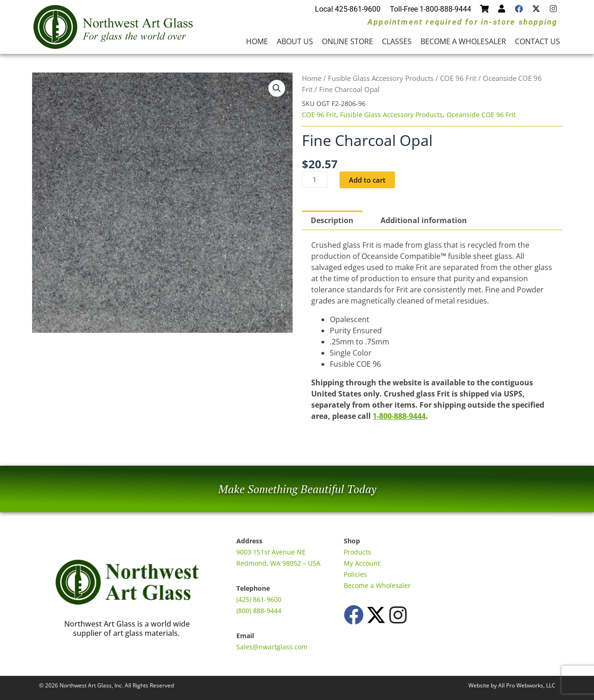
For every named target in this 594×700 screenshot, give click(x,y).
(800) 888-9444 (259, 611)
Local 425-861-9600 (348, 9)
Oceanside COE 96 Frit (481, 115)
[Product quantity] (315, 180)
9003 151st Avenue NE (271, 552)
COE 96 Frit (458, 78)
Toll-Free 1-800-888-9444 (430, 9)
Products (357, 552)
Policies (355, 574)
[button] (277, 88)
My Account (362, 563)
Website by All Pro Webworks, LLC (512, 685)
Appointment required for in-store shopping (462, 22)
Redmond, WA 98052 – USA (278, 563)
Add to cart (370, 180)
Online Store (347, 41)
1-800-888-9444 (399, 416)
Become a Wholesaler (463, 41)
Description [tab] (332, 221)
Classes (397, 41)
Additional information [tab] (424, 221)
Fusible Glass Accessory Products (381, 78)
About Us (295, 41)
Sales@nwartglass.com (272, 647)
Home (257, 41)
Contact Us (537, 41)
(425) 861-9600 (259, 599)
